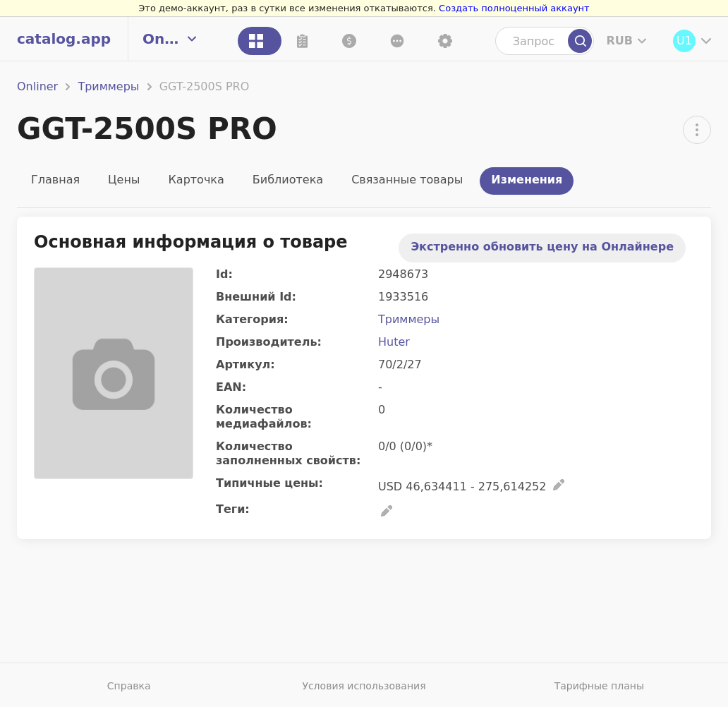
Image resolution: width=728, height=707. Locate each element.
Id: (224, 274)
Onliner (37, 86)
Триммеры (108, 86)
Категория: (252, 319)
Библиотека (288, 180)
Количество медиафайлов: (264, 417)
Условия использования (364, 686)
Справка (129, 686)
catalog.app (64, 39)
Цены (124, 180)
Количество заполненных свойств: (288, 453)
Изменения (527, 180)
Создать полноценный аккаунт (514, 8)
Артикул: (245, 364)
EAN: (231, 387)
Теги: (233, 509)
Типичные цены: (269, 483)
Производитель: (269, 342)
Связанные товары (407, 180)
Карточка (196, 180)
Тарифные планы (599, 686)
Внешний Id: (256, 297)
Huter (394, 342)
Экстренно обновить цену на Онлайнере (542, 247)
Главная (55, 180)
